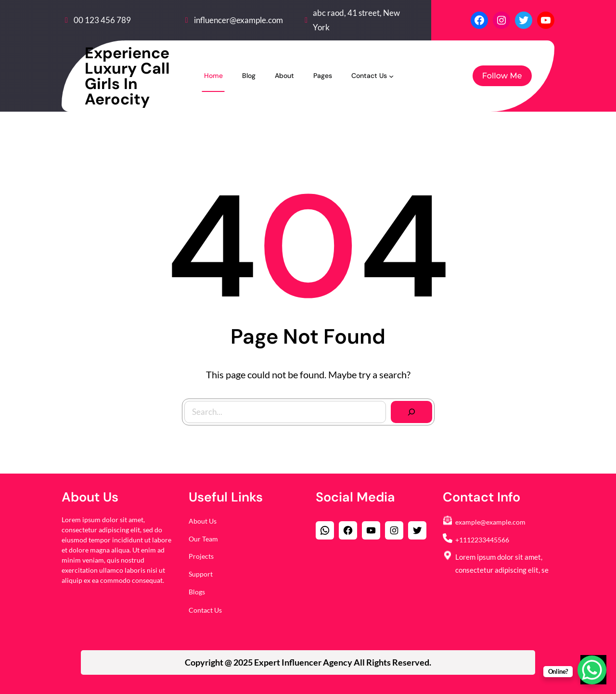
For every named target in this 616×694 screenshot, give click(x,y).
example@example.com (490, 522)
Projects (201, 556)
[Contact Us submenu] (391, 76)
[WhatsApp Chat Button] (592, 670)
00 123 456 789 (102, 20)
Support (201, 574)
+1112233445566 (482, 540)
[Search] (411, 411)
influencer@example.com (238, 20)
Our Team (203, 539)
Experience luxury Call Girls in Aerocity (127, 76)
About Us (203, 521)
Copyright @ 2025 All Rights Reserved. (308, 662)
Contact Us (205, 610)
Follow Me (502, 76)
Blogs (197, 592)
